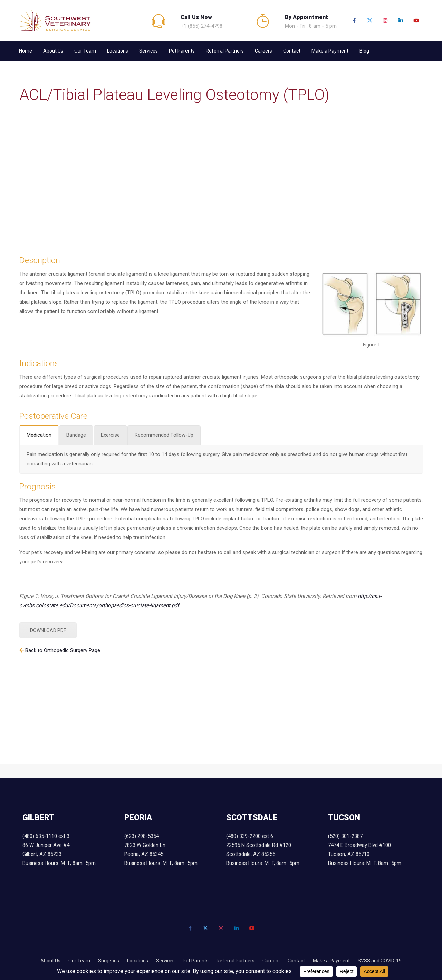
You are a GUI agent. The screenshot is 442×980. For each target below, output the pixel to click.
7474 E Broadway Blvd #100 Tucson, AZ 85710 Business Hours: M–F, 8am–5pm (365, 854)
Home (26, 51)
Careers (263, 51)
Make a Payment (330, 51)
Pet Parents (182, 51)
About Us (53, 51)
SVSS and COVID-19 (380, 961)
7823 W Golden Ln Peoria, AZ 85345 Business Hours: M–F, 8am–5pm (161, 854)
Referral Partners (225, 51)
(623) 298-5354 (142, 836)
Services (148, 51)
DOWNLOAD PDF (48, 630)
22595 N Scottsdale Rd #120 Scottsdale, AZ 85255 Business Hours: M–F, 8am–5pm (263, 854)
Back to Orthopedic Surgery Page (63, 650)
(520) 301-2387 (345, 836)
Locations (118, 51)
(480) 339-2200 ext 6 (250, 836)
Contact (292, 51)
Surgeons (109, 961)
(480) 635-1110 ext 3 (46, 836)
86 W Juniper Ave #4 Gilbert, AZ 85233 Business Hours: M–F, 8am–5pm (59, 854)
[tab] (39, 435)
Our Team (85, 51)
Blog (364, 51)
